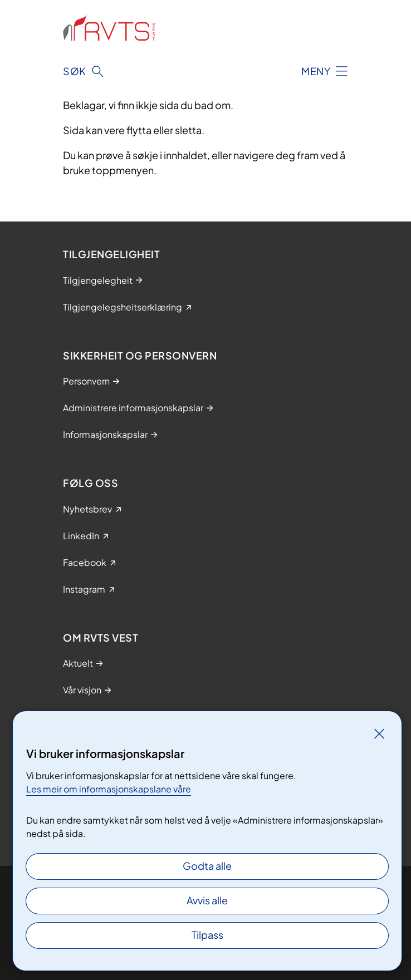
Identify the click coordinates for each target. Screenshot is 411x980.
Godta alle (207, 866)
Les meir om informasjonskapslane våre (109, 789)
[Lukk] (379, 733)
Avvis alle (207, 900)
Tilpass (207, 935)
